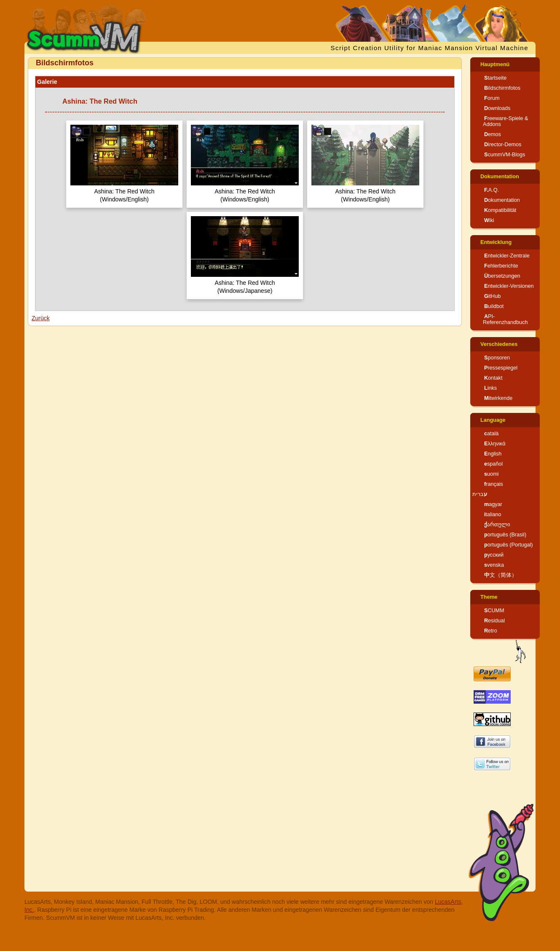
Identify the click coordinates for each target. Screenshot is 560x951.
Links (490, 388)
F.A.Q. (492, 190)
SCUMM (494, 611)
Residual (494, 621)
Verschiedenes (499, 344)
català (491, 434)
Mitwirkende (498, 398)
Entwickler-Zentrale (507, 256)
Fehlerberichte (501, 266)
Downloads (497, 108)
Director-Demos (503, 145)
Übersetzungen (502, 276)
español (493, 464)
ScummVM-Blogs (505, 155)
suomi (491, 474)
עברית (480, 494)
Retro (491, 631)
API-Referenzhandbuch (505, 319)
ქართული (497, 525)
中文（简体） (501, 575)
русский (494, 555)
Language (493, 420)
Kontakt (493, 378)
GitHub (492, 296)
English (493, 454)
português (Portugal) (509, 545)
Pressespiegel (501, 368)
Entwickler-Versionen (509, 286)
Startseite (495, 78)
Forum (492, 98)
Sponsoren (497, 358)
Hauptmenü (495, 64)
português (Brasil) (505, 535)
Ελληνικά (495, 444)
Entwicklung (496, 242)
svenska (494, 565)
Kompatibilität (500, 210)
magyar (493, 504)
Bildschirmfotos (502, 88)
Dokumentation (500, 177)
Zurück (41, 318)
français (494, 484)
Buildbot (494, 306)
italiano (493, 514)
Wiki (489, 220)
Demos (493, 134)
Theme (489, 597)
